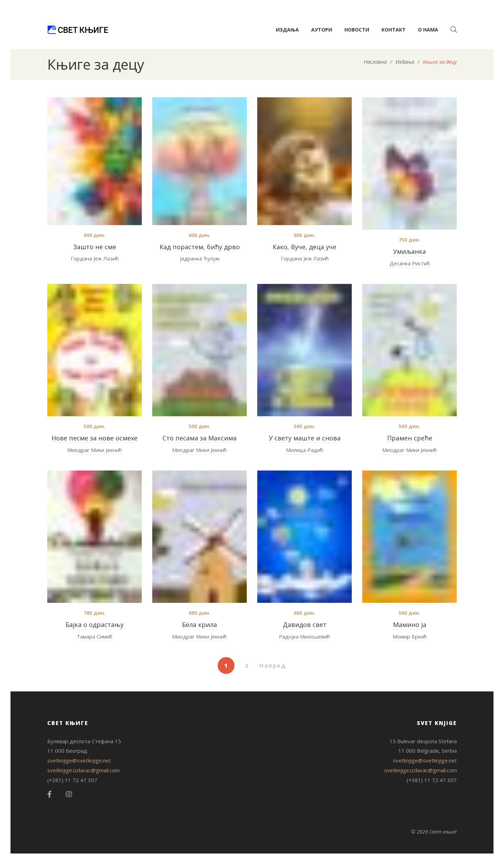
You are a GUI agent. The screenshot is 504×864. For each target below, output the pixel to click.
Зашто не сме (95, 247)
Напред (273, 666)
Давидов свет (305, 625)
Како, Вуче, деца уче (304, 247)
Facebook (50, 794)
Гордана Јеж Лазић (95, 258)
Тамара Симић (94, 636)
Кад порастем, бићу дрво (200, 247)
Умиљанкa (409, 251)
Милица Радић (304, 450)
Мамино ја (410, 625)
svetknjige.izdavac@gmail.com (83, 770)
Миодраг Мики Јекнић (94, 450)
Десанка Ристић (410, 263)
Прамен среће (410, 438)
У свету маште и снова (305, 438)
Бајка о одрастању (94, 625)
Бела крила (199, 625)
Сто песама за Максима (199, 438)
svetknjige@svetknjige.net (79, 760)
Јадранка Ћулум (200, 258)
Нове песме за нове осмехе (94, 438)
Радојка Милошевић (304, 636)
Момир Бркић (410, 636)
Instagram (69, 794)
